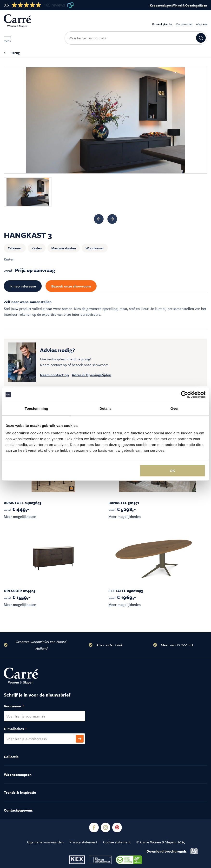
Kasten (37, 248)
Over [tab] (175, 408)
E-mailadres (20, 729)
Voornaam (19, 706)
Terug (15, 53)
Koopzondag (184, 21)
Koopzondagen (161, 5)
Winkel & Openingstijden (189, 5)
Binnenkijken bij (162, 21)
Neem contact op (54, 375)
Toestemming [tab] (37, 408)
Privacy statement (83, 842)
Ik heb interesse (23, 286)
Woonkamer (95, 248)
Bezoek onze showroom (71, 286)
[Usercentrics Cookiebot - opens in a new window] (184, 395)
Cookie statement (117, 842)
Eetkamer (15, 248)
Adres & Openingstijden (92, 375)
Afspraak (202, 21)
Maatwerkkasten (64, 248)
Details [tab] (105, 408)
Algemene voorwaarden (45, 842)
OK (173, 471)
